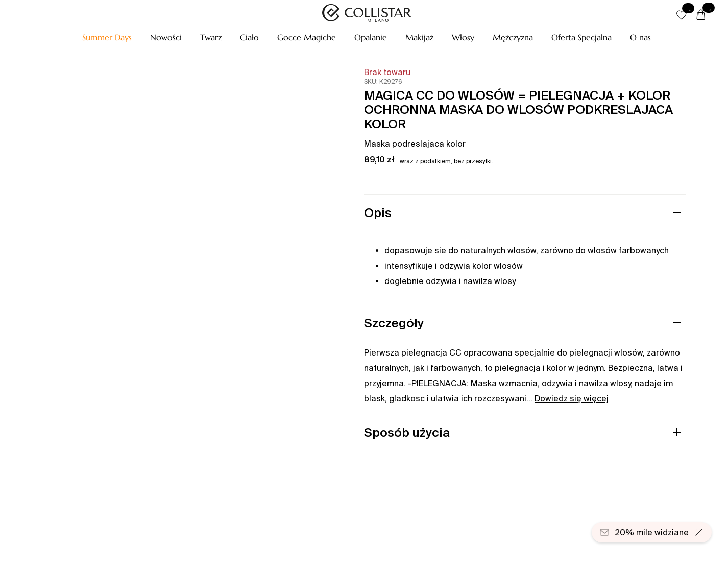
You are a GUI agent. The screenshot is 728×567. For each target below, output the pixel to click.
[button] (107, 37)
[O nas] (640, 37)
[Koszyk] (701, 15)
